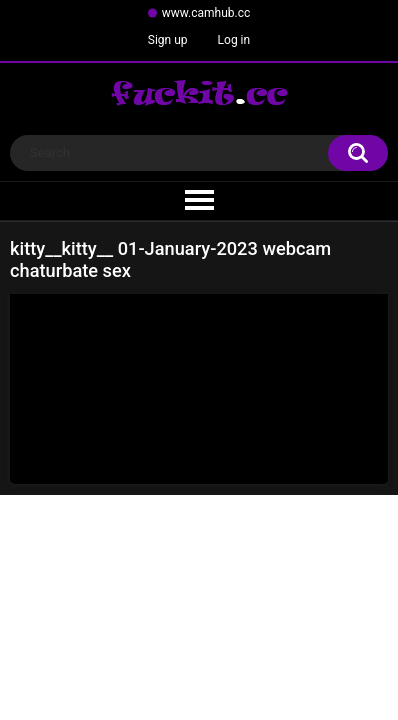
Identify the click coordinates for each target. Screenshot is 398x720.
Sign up (168, 40)
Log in (234, 40)
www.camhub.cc (206, 13)
